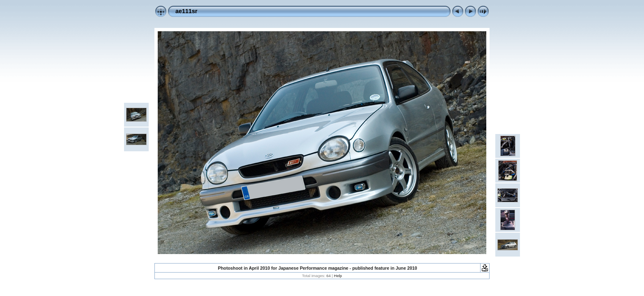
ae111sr (186, 11)
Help (338, 276)
